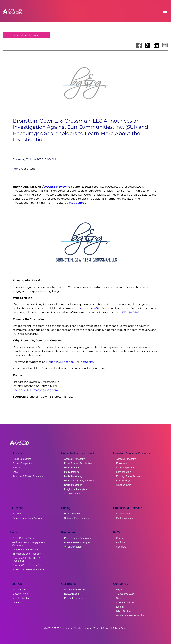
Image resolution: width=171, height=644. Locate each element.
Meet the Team (20, 594)
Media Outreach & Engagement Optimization (29, 544)
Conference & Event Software (28, 518)
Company (121, 547)
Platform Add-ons (125, 518)
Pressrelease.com (74, 598)
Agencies (17, 468)
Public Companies (22, 459)
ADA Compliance (125, 468)
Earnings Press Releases (129, 476)
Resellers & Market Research (28, 476)
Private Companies (22, 463)
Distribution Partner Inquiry (130, 615)
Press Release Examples (77, 542)
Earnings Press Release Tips (27, 565)
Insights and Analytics (76, 489)
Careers (17, 602)
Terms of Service (102, 628)
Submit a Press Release (77, 518)
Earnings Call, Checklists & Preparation (26, 559)
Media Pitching (72, 472)
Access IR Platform (126, 459)
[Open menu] (165, 11)
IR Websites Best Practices (26, 554)
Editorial (120, 607)
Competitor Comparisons (25, 549)
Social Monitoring (73, 485)
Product (120, 538)
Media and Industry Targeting (79, 481)
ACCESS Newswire (57, 187)
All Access (18, 514)
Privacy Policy (120, 628)
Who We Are (19, 589)
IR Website (122, 463)
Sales (119, 598)
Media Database (73, 468)
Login (119, 589)
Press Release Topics (24, 538)
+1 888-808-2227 (125, 594)
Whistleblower (123, 485)
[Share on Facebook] (139, 45)
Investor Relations (22, 598)
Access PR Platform (75, 459)
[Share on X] (148, 45)
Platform (120, 542)
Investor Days (123, 481)
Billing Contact (124, 611)
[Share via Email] (165, 45)
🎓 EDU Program (73, 547)
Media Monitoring (73, 476)
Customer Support (126, 602)
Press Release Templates (77, 538)
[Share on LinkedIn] (156, 45)
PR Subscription (73, 514)
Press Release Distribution (78, 463)
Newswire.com (72, 594)
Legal (15, 472)
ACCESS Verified (73, 494)
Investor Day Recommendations (29, 569)
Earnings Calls (124, 472)
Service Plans (123, 514)
